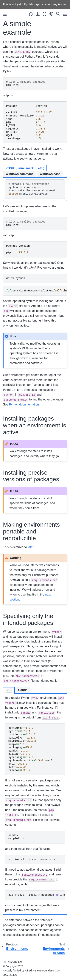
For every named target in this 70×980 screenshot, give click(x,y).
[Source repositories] (31, 14)
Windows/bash (50, 174)
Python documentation (24, 404)
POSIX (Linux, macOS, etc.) (25, 168)
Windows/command (20, 174)
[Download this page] (38, 14)
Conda (23, 690)
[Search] (58, 14)
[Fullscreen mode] (45, 14)
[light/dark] (51, 14)
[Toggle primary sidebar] (5, 14)
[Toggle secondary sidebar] (65, 14)
